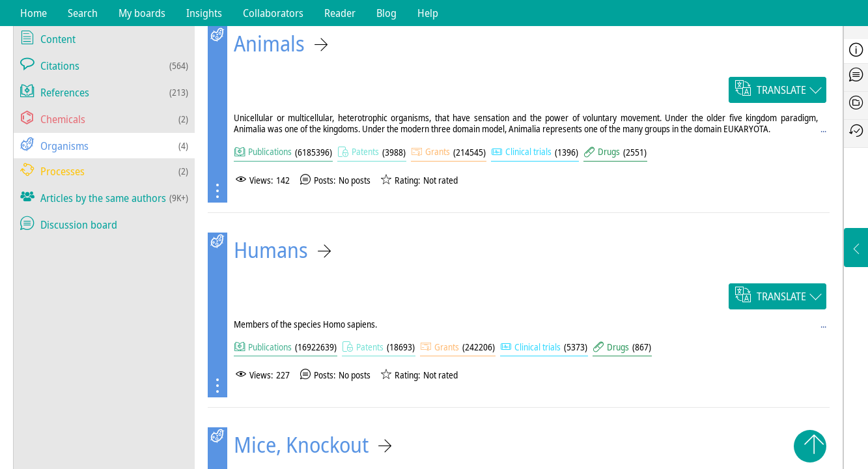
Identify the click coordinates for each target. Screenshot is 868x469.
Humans (271, 250)
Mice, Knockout (301, 445)
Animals (269, 43)
